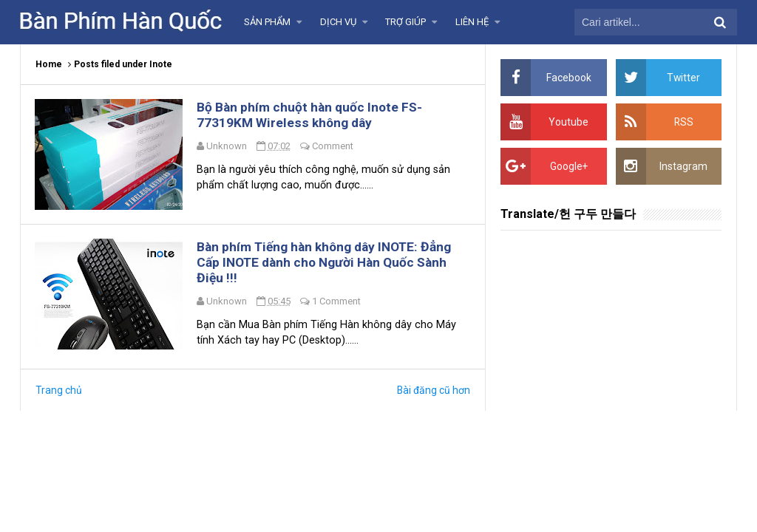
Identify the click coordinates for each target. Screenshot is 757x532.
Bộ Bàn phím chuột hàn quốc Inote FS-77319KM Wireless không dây (313, 115)
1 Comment (338, 303)
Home (49, 64)
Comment (334, 147)
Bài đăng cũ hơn (433, 393)
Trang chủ (59, 393)
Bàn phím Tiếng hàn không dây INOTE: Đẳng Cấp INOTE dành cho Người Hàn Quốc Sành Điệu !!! (329, 264)
